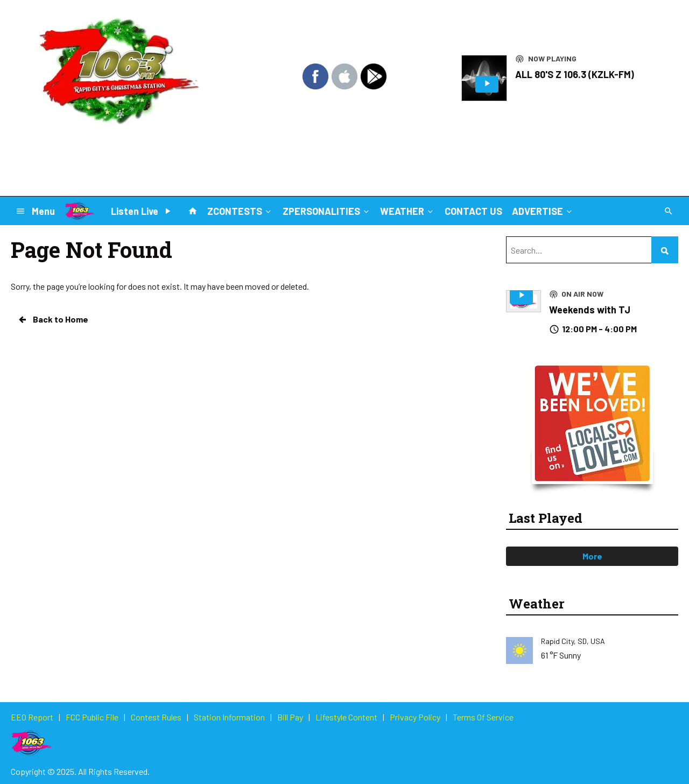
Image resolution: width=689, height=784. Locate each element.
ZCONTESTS (240, 211)
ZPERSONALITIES (327, 211)
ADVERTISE (543, 211)
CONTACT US (473, 211)
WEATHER (407, 211)
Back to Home (53, 319)
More (592, 556)
